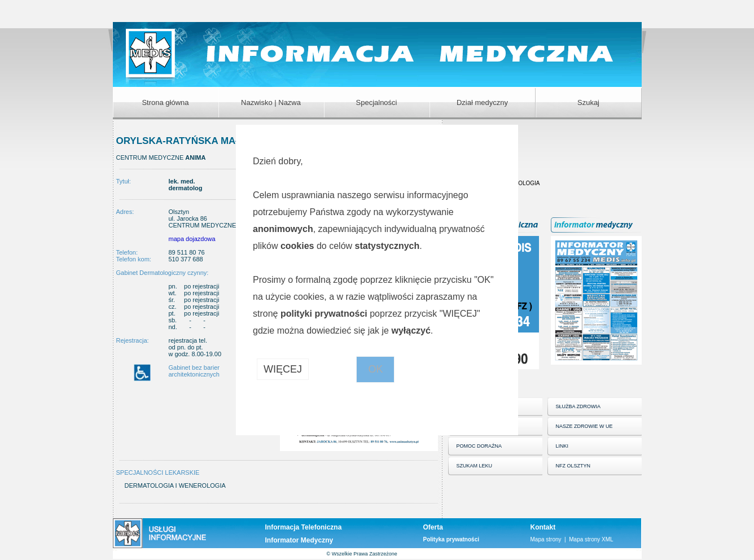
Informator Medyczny (299, 540)
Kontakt (543, 527)
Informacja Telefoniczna (304, 527)
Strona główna (165, 102)
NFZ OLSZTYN (573, 466)
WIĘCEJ (283, 369)
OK (375, 369)
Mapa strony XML (591, 539)
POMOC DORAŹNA (479, 446)
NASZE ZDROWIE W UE (584, 426)
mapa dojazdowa (192, 239)
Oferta (433, 527)
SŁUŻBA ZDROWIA (578, 406)
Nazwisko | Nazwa (271, 102)
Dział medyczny (482, 102)
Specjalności (377, 102)
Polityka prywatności (451, 539)
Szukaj (588, 102)
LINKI (562, 446)
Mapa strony (546, 539)
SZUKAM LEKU (475, 466)
